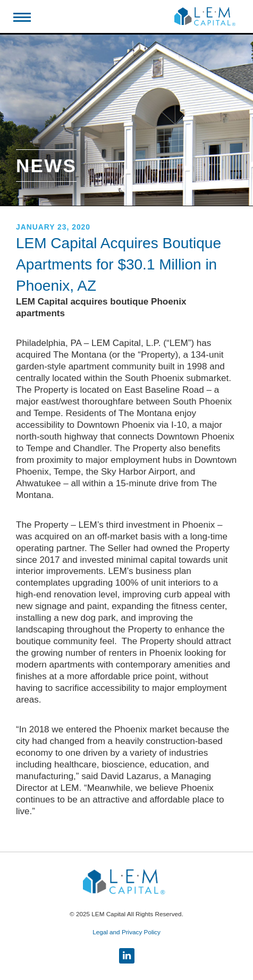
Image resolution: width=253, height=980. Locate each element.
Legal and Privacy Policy (126, 932)
